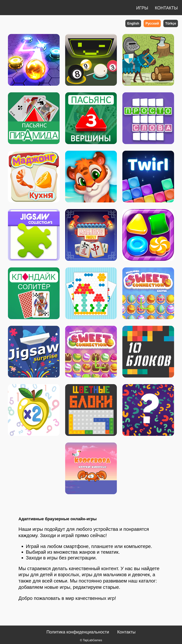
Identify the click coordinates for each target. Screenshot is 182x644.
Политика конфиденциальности (78, 632)
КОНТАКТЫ (166, 8)
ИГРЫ (143, 8)
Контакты (126, 632)
